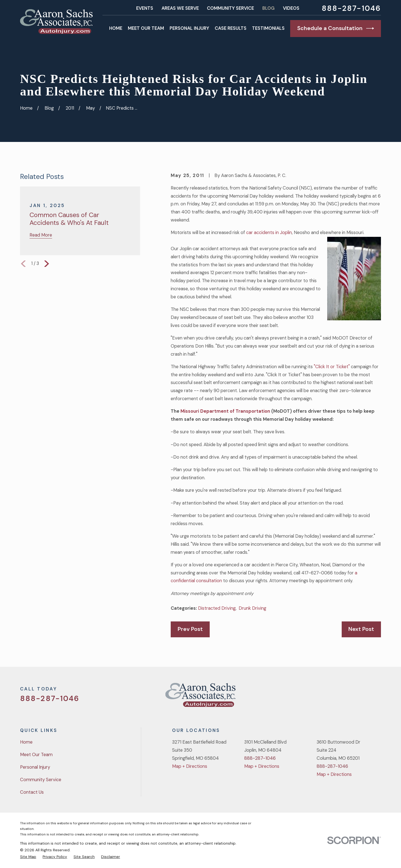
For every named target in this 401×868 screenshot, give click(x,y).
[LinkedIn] (378, 697)
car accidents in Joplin (269, 233)
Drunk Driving (252, 608)
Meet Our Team (36, 755)
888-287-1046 (351, 8)
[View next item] (47, 264)
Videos (291, 8)
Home (26, 742)
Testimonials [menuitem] (268, 28)
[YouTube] (363, 697)
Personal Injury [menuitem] (189, 28)
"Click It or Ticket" (332, 367)
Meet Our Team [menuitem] (146, 28)
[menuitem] (28, 857)
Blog (268, 8)
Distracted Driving (217, 608)
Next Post (361, 629)
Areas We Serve (180, 8)
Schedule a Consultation (336, 28)
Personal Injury (35, 767)
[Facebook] (349, 697)
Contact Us (32, 792)
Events (145, 8)
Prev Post (190, 629)
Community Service (230, 8)
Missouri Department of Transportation (225, 411)
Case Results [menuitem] (231, 28)
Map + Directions (190, 766)
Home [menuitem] (116, 28)
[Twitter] (334, 697)
